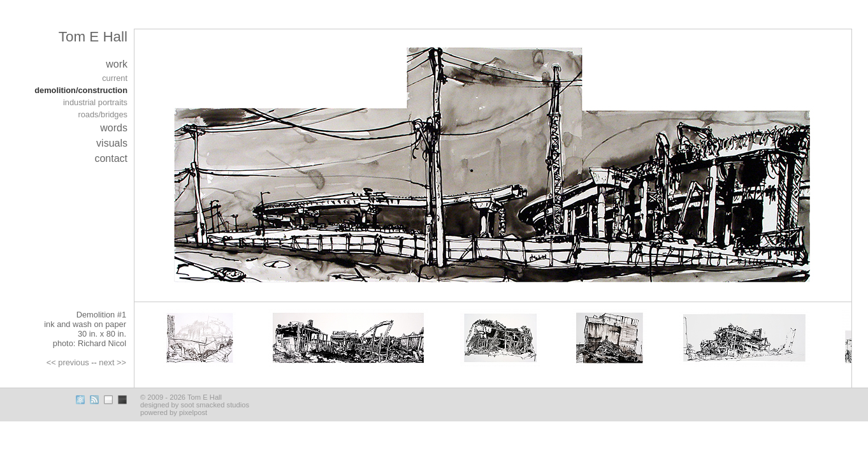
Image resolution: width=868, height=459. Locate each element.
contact (111, 158)
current (115, 78)
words (114, 128)
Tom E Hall (93, 37)
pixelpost (193, 412)
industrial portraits (95, 102)
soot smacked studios (215, 405)
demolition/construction (81, 90)
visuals (112, 143)
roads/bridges (103, 114)
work (117, 64)
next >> (112, 362)
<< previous (68, 362)
